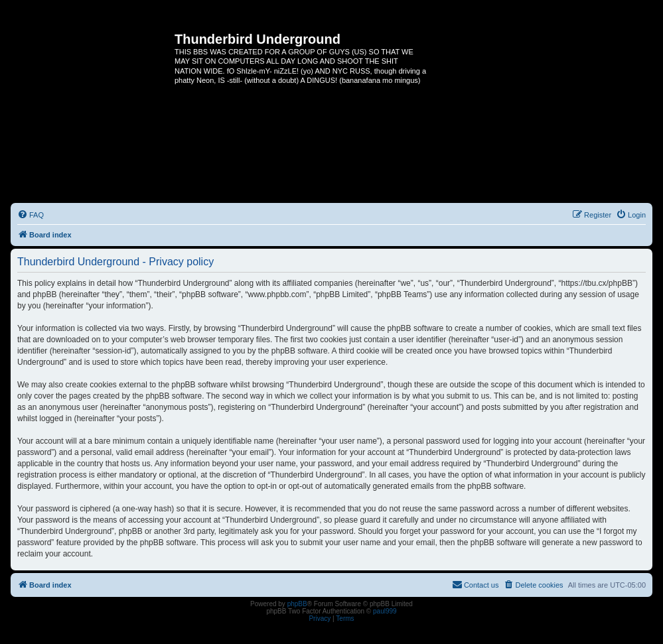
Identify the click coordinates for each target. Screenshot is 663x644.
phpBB (297, 604)
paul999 (385, 611)
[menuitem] (31, 215)
